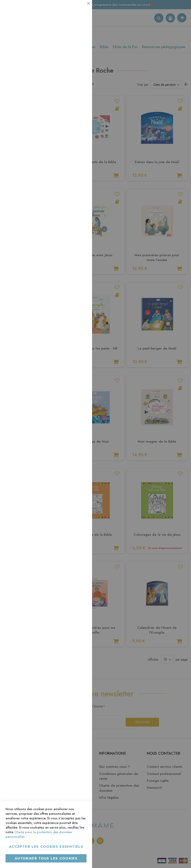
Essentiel (79, 9)
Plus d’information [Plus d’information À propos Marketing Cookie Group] (73, 140)
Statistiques (79, 63)
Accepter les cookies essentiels (46, 847)
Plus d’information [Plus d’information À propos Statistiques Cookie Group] (73, 92)
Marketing (79, 111)
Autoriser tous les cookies (46, 858)
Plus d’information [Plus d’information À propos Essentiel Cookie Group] (73, 43)
